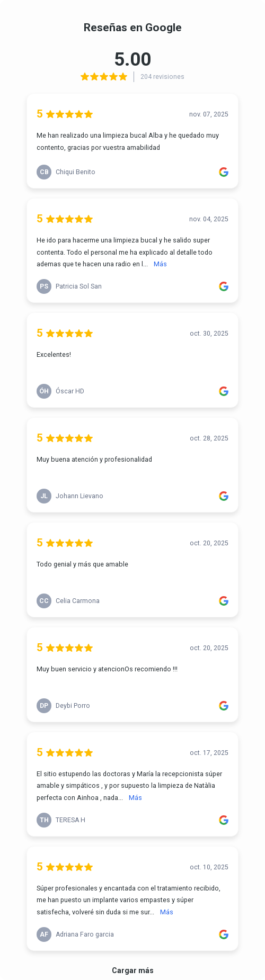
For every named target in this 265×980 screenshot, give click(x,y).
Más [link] (160, 264)
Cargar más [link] (133, 970)
